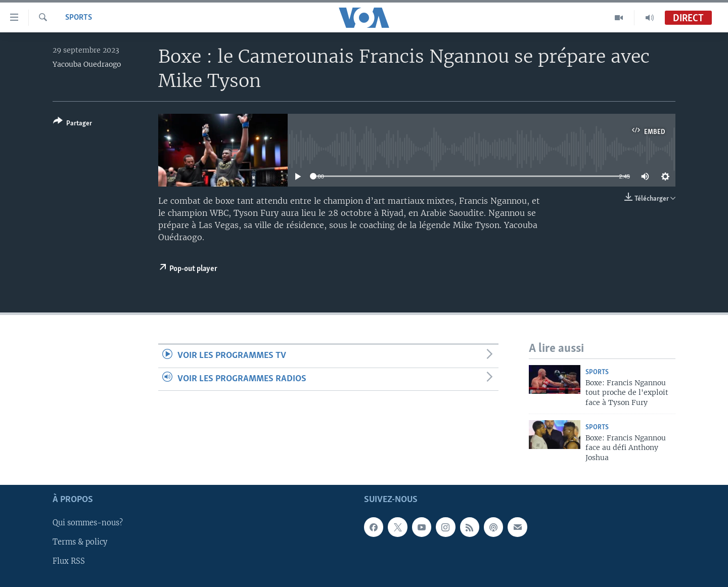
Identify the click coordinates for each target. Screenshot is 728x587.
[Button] (73, 124)
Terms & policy (80, 542)
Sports (79, 18)
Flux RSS (69, 561)
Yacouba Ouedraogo (87, 64)
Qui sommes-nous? (88, 523)
